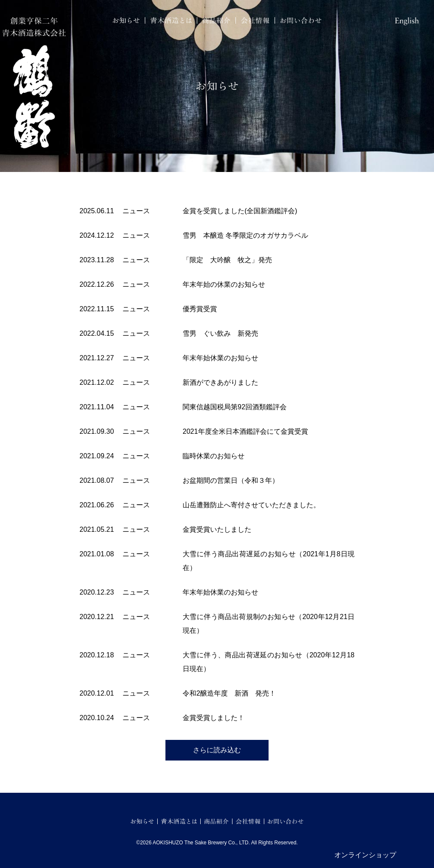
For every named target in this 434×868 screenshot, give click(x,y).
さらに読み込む (217, 750)
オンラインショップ (365, 855)
